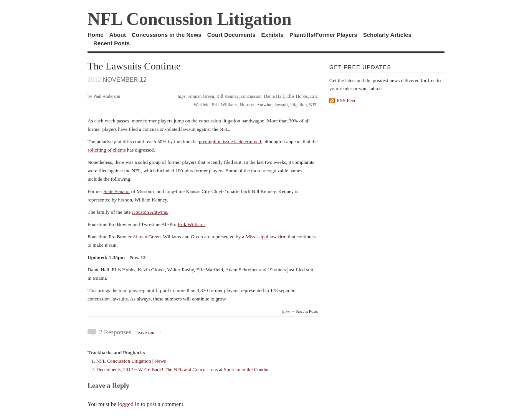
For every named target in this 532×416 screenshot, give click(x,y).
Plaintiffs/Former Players (323, 35)
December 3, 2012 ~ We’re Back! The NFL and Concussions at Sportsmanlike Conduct (184, 369)
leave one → (149, 333)
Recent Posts (112, 43)
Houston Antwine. (150, 212)
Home (96, 35)
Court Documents (231, 35)
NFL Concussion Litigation (190, 19)
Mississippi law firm (266, 237)
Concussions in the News (167, 35)
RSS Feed (347, 100)
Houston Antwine (256, 105)
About (118, 35)
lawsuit (281, 105)
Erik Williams (225, 105)
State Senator (117, 191)
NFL (313, 105)
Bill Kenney (228, 96)
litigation (298, 105)
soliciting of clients (107, 150)
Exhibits (273, 35)
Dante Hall (274, 96)
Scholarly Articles (387, 35)
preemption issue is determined (230, 141)
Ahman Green (201, 96)
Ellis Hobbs (297, 96)
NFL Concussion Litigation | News (131, 361)
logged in (129, 404)
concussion (251, 96)
